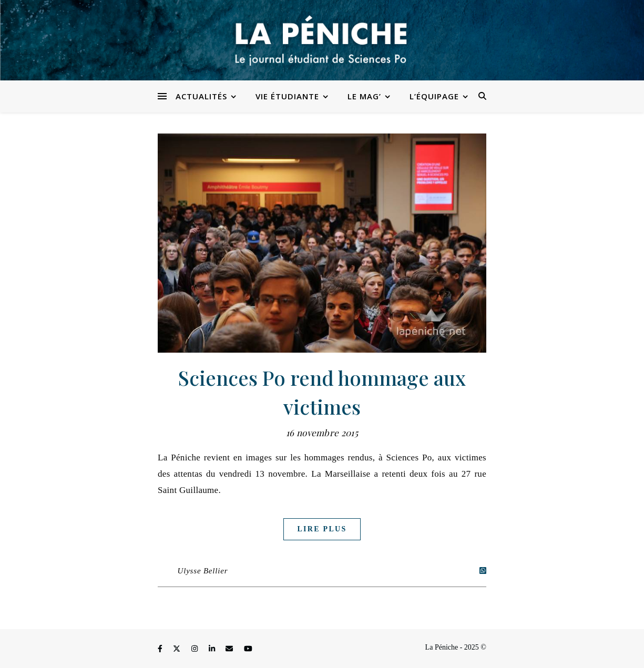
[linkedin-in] (213, 649)
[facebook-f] (161, 649)
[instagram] (196, 649)
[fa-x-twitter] (178, 649)
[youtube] (248, 649)
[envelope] (230, 649)
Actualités (201, 96)
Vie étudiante (287, 96)
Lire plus (322, 529)
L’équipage (434, 96)
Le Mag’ (364, 96)
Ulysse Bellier (203, 571)
